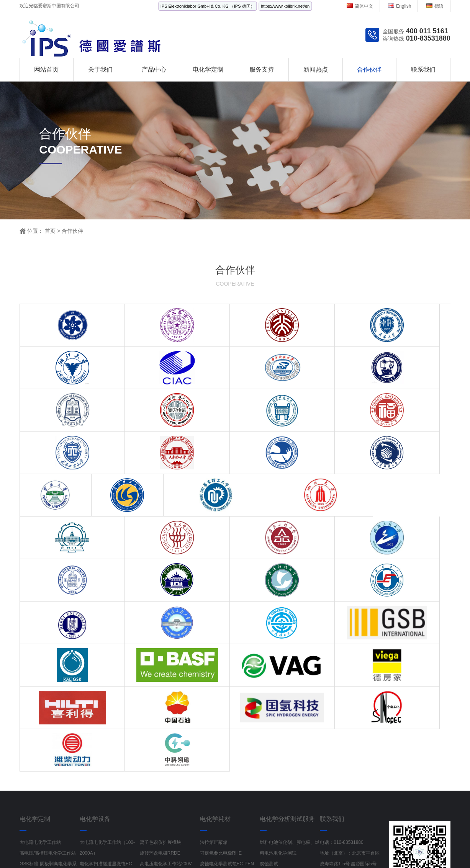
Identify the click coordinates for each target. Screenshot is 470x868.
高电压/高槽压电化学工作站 (48, 683)
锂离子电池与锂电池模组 (105, 790)
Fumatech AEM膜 (218, 769)
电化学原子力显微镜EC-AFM (169, 705)
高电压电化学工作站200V (166, 694)
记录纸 (295, 848)
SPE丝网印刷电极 (158, 769)
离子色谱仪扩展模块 (160, 672)
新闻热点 (316, 69)
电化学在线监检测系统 (43, 737)
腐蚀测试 (269, 694)
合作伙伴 (369, 69)
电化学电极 (211, 758)
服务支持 (262, 69)
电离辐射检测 (265, 848)
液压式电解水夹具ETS (223, 726)
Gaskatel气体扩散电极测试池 (230, 780)
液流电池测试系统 (98, 758)
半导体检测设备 (172, 859)
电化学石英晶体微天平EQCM (110, 769)
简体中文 (360, 6)
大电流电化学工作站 (40, 672)
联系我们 (423, 69)
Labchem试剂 (413, 848)
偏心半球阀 (145, 848)
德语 (435, 6)
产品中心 (154, 69)
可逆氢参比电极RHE (221, 683)
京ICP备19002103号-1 (308, 838)
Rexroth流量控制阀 (220, 848)
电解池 (207, 747)
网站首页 (46, 69)
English (400, 6)
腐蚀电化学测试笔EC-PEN (227, 694)
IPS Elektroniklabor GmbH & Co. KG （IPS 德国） (208, 6)
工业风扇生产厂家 (77, 848)
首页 (50, 231)
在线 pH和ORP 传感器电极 (107, 780)
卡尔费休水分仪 (156, 780)
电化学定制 (208, 69)
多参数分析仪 (374, 848)
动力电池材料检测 (278, 726)
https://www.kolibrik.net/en (285, 6)
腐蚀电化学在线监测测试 (165, 758)
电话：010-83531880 (341, 672)
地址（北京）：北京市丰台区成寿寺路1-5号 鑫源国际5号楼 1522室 (350, 694)
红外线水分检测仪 (331, 848)
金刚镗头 (115, 848)
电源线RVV (178, 848)
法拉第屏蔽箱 (214, 672)
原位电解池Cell (215, 737)
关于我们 (100, 69)
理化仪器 (149, 790)
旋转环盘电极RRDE (160, 683)
